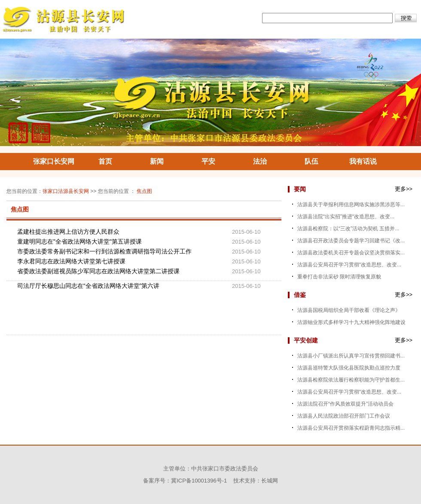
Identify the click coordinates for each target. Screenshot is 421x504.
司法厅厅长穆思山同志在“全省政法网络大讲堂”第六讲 (88, 286)
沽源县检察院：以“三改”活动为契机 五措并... (348, 229)
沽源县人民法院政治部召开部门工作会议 (344, 416)
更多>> (404, 189)
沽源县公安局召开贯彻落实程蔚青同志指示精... (351, 428)
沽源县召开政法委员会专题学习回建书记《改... (351, 241)
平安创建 (306, 340)
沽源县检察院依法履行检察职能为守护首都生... (351, 380)
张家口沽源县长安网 (66, 191)
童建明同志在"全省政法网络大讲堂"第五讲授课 (79, 241)
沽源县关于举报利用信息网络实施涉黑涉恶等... (351, 205)
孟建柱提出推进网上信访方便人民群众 (68, 232)
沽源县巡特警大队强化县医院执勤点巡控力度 (349, 368)
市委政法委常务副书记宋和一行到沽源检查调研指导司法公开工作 (104, 251)
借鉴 (300, 295)
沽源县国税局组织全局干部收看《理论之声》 (349, 310)
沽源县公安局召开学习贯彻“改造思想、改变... (349, 265)
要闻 (300, 189)
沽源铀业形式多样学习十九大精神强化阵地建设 (351, 322)
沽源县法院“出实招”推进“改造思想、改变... (346, 217)
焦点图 (144, 191)
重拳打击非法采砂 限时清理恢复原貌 (339, 277)
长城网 (270, 481)
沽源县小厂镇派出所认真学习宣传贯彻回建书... (351, 356)
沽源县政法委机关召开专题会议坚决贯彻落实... (351, 253)
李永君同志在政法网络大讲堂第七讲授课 (71, 261)
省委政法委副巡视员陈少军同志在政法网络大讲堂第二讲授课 (98, 271)
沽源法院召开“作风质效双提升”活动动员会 (345, 404)
